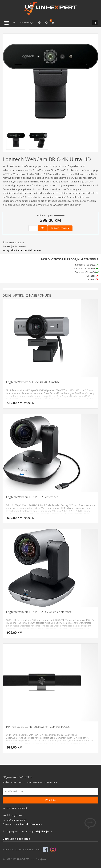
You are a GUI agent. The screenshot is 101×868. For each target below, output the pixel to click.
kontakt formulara (31, 824)
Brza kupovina (60, 228)
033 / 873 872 (21, 820)
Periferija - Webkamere (28, 250)
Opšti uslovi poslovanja (16, 839)
